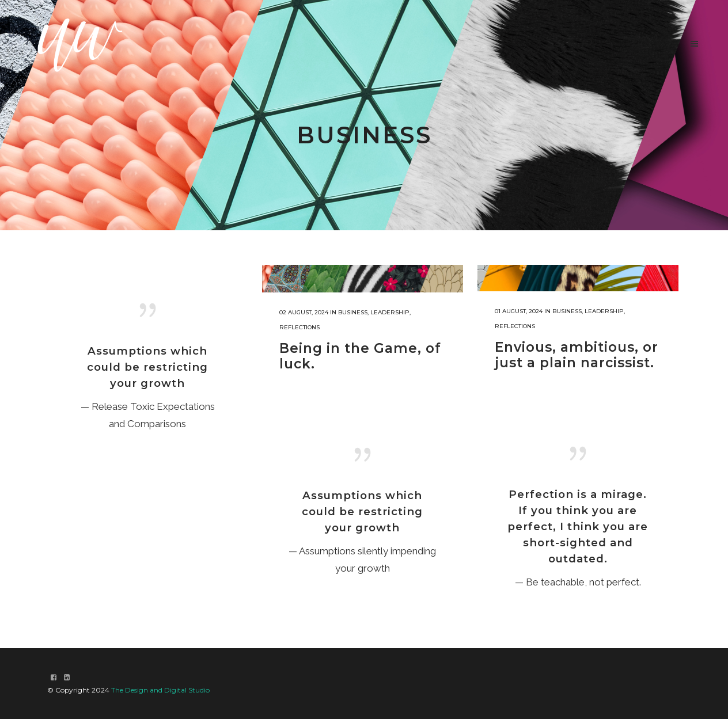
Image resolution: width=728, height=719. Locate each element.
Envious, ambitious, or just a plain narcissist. (577, 355)
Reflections (299, 327)
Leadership (390, 312)
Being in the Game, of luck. (360, 356)
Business (353, 312)
